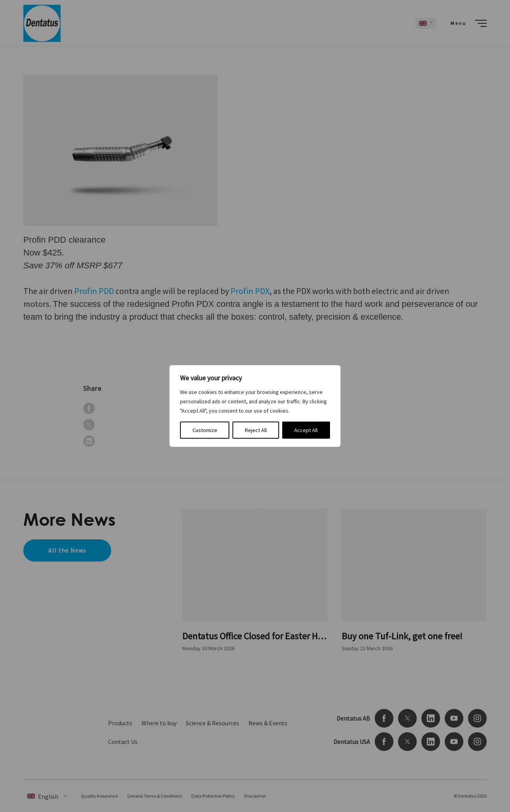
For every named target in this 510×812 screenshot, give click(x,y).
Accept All (306, 430)
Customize (205, 430)
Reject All (256, 430)
